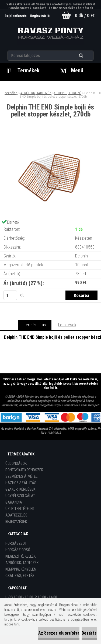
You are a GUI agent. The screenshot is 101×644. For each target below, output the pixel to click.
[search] (88, 56)
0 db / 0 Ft (85, 15)
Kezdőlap (11, 93)
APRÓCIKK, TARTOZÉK (36, 93)
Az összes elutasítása (59, 633)
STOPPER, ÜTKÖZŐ (68, 93)
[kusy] (10, 295)
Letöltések (67, 325)
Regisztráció (40, 16)
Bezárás (89, 633)
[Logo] (50, 33)
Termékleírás (35, 325)
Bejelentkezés (16, 16)
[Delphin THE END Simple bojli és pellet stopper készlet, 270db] (51, 140)
